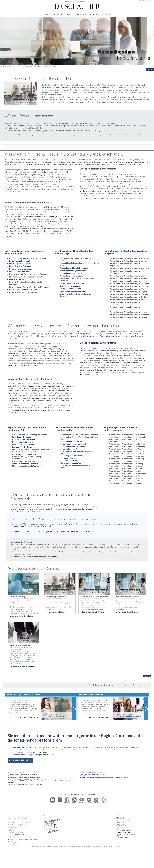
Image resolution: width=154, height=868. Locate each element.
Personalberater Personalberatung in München (129, 258)
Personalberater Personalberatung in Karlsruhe (129, 281)
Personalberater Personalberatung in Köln (127, 300)
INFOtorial (7, 67)
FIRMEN (60, 14)
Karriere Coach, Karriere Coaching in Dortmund (29, 287)
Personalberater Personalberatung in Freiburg (129, 286)
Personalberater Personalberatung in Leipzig (128, 292)
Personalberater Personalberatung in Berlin (128, 297)
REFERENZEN (107, 14)
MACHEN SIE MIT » (20, 760)
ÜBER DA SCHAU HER (124, 833)
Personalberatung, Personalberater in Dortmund (75, 259)
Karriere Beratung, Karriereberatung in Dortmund (25, 283)
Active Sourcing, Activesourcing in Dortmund (28, 258)
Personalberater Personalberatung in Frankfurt (129, 284)
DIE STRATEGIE (49, 14)
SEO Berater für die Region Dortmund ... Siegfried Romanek (24, 778)
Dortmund (16, 67)
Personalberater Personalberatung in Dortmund (125, 308)
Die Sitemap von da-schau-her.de (127, 836)
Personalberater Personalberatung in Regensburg (125, 265)
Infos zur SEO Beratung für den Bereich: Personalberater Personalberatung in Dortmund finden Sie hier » (93, 774)
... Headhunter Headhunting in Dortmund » (23, 616)
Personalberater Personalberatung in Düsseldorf (125, 303)
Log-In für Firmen (122, 838)
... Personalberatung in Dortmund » (56, 612)
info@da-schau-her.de (44, 755)
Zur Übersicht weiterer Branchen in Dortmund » (117, 685)
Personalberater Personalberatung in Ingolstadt (129, 261)
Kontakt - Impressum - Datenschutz (128, 834)
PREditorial (121, 822)
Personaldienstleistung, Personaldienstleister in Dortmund (79, 264)
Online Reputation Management (127, 821)
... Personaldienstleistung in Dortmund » (93, 612)
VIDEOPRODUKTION (124, 831)
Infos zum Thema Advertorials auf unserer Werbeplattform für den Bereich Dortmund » (105, 778)
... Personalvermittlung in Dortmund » (128, 612)
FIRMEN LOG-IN (145, 1)
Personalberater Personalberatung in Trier (127, 289)
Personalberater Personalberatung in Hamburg (129, 317)
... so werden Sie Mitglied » (98, 717)
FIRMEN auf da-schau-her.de (126, 826)
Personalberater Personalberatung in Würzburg (125, 272)
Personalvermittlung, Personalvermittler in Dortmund (77, 279)
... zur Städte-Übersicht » (27, 717)
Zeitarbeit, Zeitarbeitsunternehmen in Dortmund (75, 295)
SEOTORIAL (70, 14)
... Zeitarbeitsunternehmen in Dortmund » (22, 667)
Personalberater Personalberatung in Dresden (129, 294)
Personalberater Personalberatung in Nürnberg (129, 268)
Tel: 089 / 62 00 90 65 (41, 752)
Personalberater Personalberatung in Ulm (127, 276)
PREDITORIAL (81, 14)
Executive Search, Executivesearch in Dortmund (29, 274)
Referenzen (121, 829)
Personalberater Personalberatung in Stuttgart (129, 278)
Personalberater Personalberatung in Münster (129, 312)
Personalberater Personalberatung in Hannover (129, 315)
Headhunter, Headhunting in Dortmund (26, 277)
